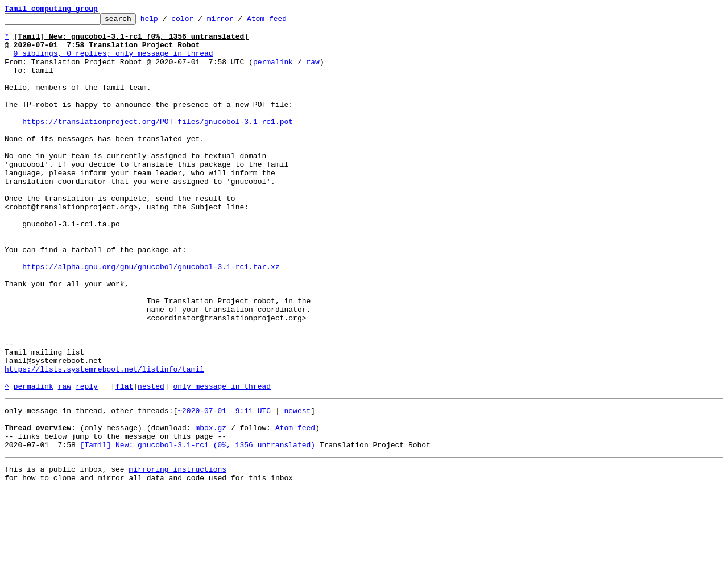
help (167, 22)
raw (313, 72)
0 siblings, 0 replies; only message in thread (113, 61)
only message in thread (222, 461)
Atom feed (284, 22)
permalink (273, 72)
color (200, 22)
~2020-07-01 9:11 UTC (224, 487)
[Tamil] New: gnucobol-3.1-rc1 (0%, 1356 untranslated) (198, 528)
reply (87, 461)
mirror (238, 22)
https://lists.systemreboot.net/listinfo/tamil (104, 440)
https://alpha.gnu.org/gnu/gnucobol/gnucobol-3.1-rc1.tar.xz (151, 318)
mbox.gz (211, 508)
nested (151, 461)
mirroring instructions (177, 554)
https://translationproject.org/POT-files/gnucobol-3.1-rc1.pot (158, 143)
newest (297, 487)
